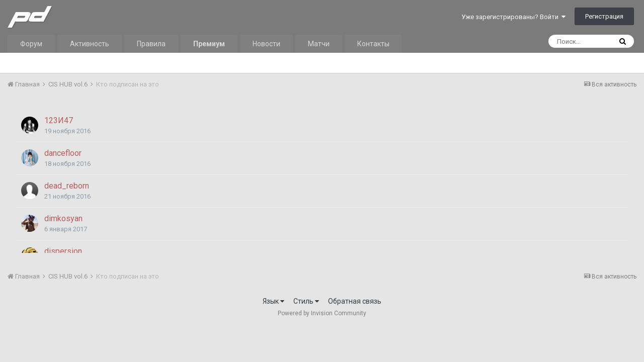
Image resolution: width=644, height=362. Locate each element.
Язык (273, 301)
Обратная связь (355, 301)
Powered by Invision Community (322, 313)
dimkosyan (63, 218)
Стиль (306, 301)
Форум (31, 44)
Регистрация (604, 16)
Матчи (319, 44)
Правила (151, 44)
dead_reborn (67, 186)
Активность (90, 44)
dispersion (63, 251)
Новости (266, 44)
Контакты (373, 44)
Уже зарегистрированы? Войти (513, 17)
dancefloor (63, 153)
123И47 (59, 120)
